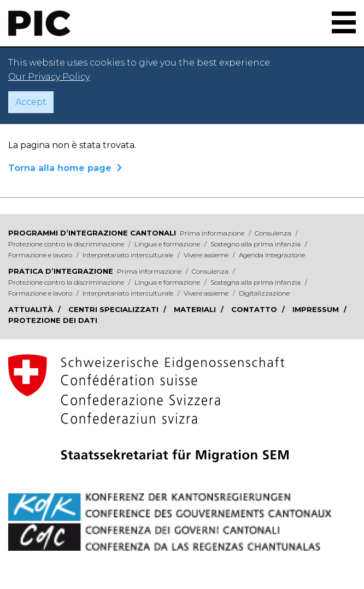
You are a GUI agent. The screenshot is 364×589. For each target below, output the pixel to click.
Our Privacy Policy (49, 77)
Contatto (255, 309)
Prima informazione (213, 233)
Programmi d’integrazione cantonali (92, 233)
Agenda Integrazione (272, 255)
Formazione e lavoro (41, 255)
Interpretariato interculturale (129, 255)
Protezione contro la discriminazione (67, 244)
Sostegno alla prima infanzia (256, 244)
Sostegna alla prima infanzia (256, 282)
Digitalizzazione (264, 293)
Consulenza (274, 233)
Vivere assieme (207, 255)
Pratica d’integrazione (61, 271)
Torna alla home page (60, 168)
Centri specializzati (115, 309)
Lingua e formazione (168, 244)
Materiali (196, 309)
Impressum (317, 309)
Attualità (32, 309)
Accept (31, 102)
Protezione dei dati (53, 320)
